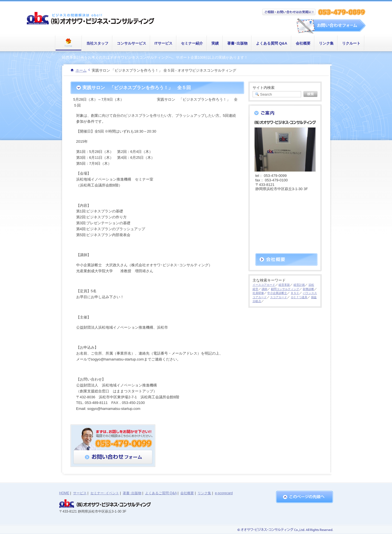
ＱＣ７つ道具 (299, 297)
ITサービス (164, 43)
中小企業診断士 (277, 293)
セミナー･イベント (105, 493)
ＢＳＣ (295, 293)
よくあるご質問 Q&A (161, 493)
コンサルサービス (132, 43)
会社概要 (303, 43)
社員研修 (258, 293)
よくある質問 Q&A (272, 43)
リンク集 (326, 43)
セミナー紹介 (192, 43)
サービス (80, 493)
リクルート (351, 43)
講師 (264, 289)
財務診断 (308, 289)
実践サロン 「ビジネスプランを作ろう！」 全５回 (137, 88)
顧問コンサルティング (285, 289)
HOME (64, 493)
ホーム (81, 70)
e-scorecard (224, 493)
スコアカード (279, 297)
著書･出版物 (237, 43)
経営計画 (299, 285)
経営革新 (284, 285)
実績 (215, 43)
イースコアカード (264, 285)
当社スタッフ (97, 43)
